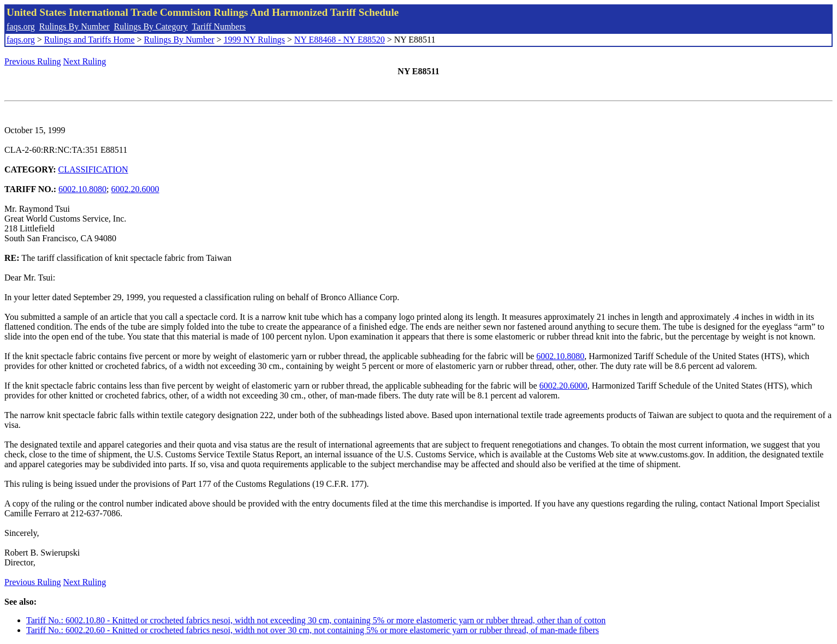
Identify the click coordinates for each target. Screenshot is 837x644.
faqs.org (21, 26)
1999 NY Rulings (254, 40)
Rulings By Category (151, 26)
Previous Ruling (33, 61)
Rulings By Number (75, 26)
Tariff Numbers (219, 26)
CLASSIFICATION (93, 169)
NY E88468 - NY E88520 (340, 40)
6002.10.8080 (82, 189)
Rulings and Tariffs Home (90, 40)
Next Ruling (85, 61)
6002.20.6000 (135, 189)
